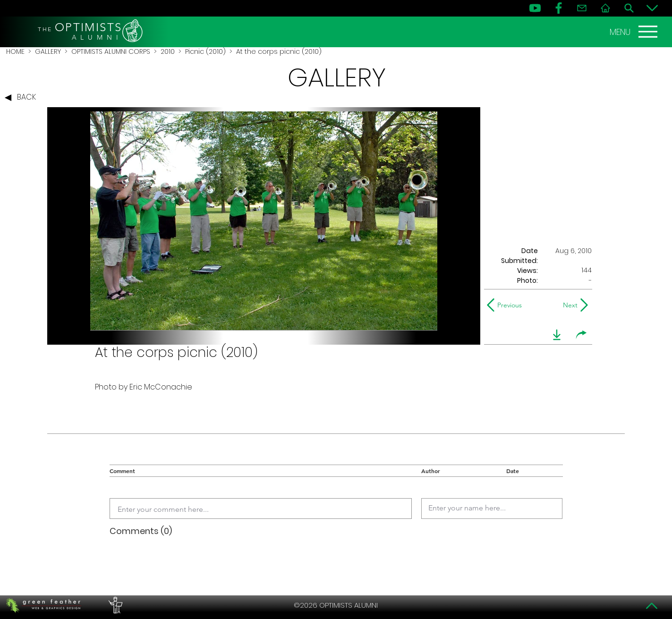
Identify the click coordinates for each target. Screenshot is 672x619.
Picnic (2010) (205, 51)
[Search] (629, 8)
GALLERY (48, 51)
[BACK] (23, 98)
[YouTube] (535, 8)
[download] (557, 335)
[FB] (559, 8)
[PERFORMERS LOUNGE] (114, 605)
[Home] (605, 8)
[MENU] (635, 32)
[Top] (652, 606)
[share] (581, 335)
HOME (15, 51)
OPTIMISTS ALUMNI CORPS (111, 51)
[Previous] (506, 305)
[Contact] (582, 8)
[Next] (568, 305)
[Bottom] (652, 8)
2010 (168, 51)
